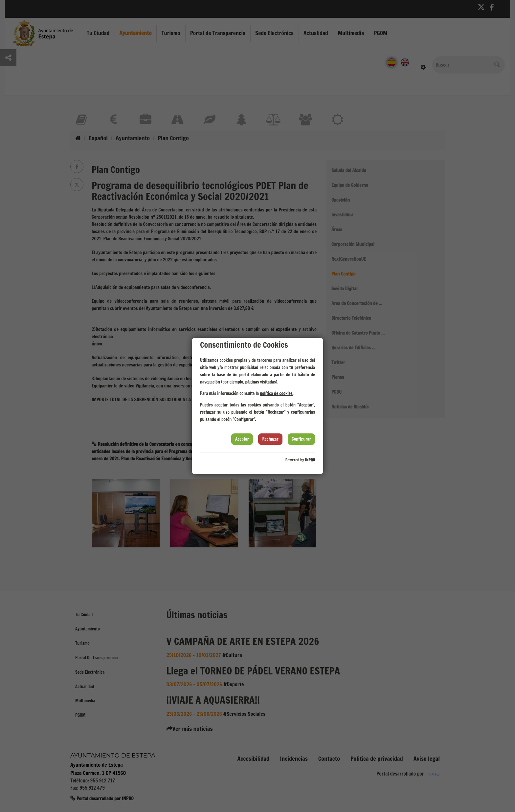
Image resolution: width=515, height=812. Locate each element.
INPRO (310, 460)
